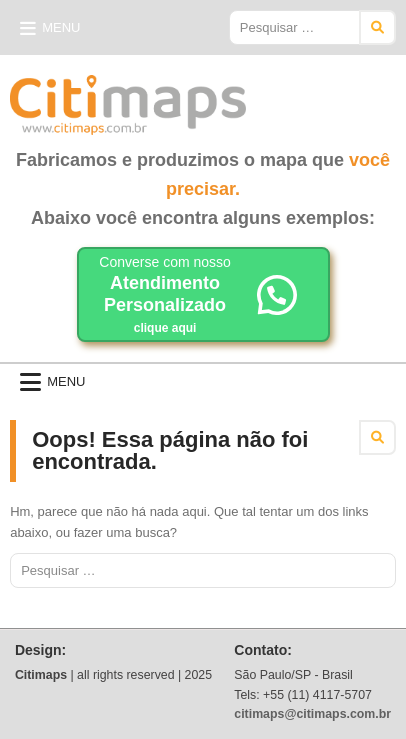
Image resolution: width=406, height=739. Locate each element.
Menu (61, 27)
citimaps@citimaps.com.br (312, 714)
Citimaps (290, 97)
